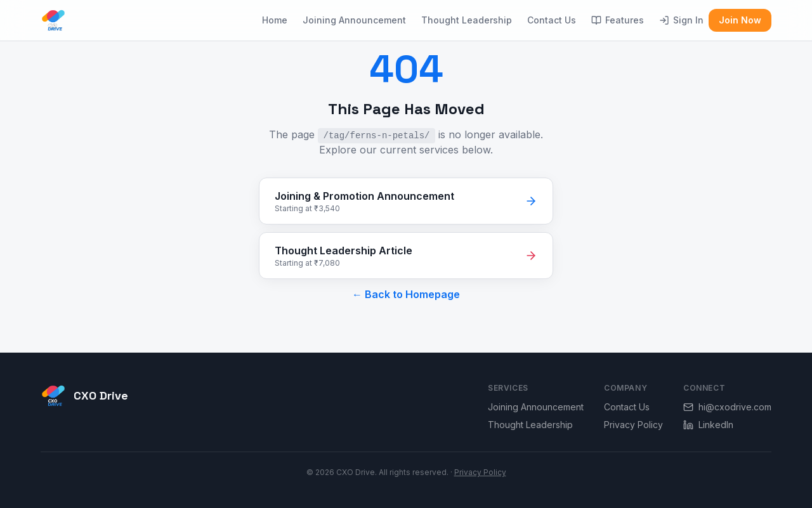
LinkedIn (708, 425)
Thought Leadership (467, 20)
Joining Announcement (354, 20)
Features (618, 20)
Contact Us (552, 20)
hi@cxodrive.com (727, 407)
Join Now (740, 20)
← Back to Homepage (406, 294)
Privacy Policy (633, 425)
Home (275, 20)
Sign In (681, 20)
